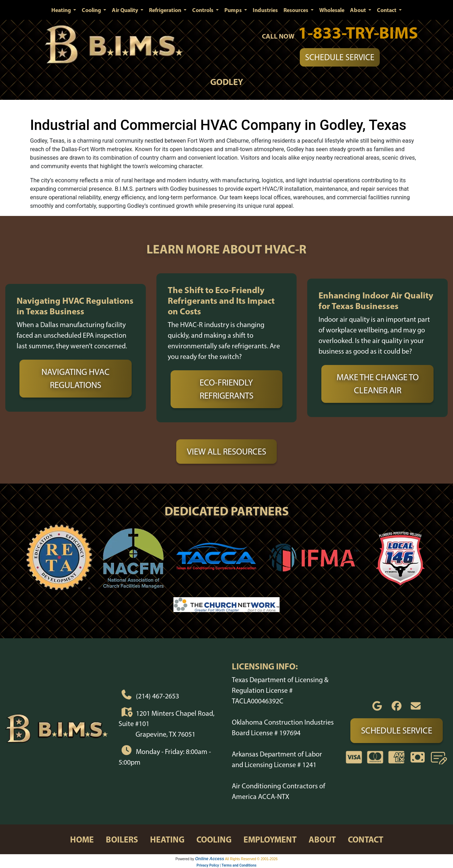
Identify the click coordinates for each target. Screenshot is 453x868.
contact (366, 839)
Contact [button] (387, 10)
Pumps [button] (234, 10)
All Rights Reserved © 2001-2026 (251, 859)
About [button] (359, 10)
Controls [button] (203, 10)
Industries (265, 10)
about (322, 839)
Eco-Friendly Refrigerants (226, 389)
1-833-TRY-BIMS (358, 32)
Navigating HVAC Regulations (76, 378)
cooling (214, 839)
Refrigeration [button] (166, 10)
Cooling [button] (92, 10)
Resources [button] (296, 10)
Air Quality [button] (125, 10)
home (82, 839)
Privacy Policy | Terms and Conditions (226, 865)
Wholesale (332, 10)
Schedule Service (340, 57)
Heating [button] (62, 10)
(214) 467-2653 (157, 696)
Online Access (210, 859)
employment (270, 839)
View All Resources (226, 451)
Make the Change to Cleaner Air (378, 384)
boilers (122, 839)
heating (167, 839)
